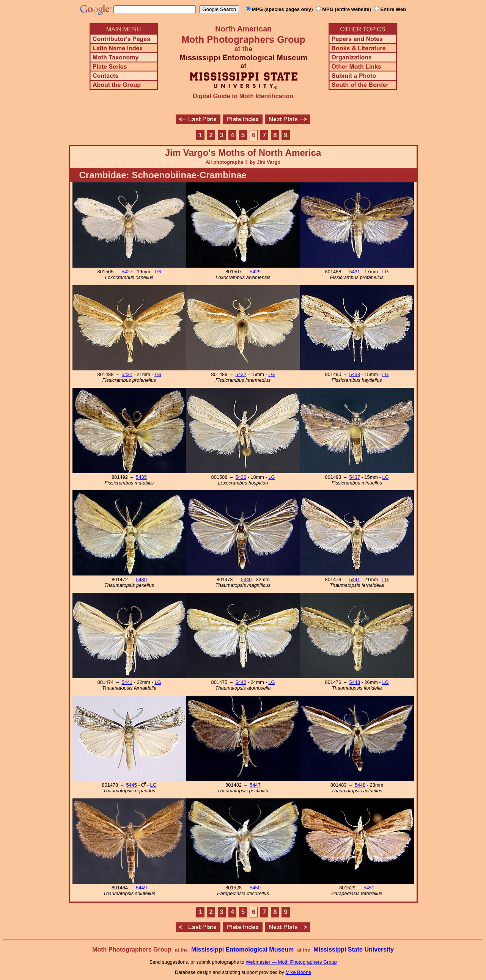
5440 (246, 579)
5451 (369, 888)
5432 (241, 374)
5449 (141, 888)
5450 (255, 888)
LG (158, 272)
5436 (241, 477)
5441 (355, 579)
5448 (360, 785)
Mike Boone (299, 972)
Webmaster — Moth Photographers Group (291, 962)
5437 (355, 477)
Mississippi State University (354, 949)
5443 (355, 682)
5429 (255, 272)
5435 (141, 477)
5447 (255, 785)
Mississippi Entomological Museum (242, 949)
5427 (127, 272)
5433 (355, 374)
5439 (141, 579)
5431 (355, 272)
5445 (131, 785)
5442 (241, 682)
